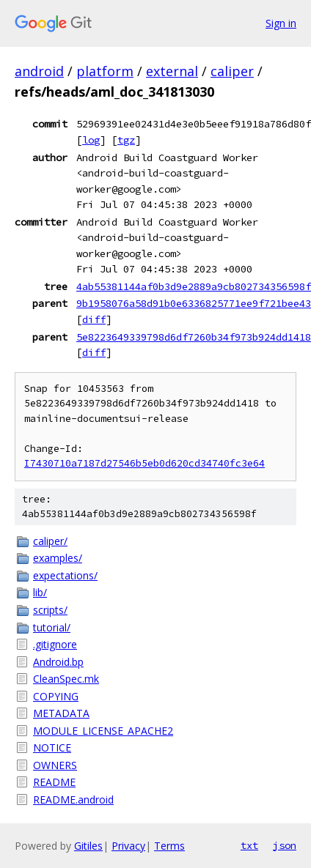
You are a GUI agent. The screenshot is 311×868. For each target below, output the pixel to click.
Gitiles (88, 846)
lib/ (40, 592)
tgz (126, 140)
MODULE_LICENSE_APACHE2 (103, 731)
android (39, 71)
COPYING (56, 696)
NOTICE (52, 748)
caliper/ (50, 541)
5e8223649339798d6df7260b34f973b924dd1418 (194, 337)
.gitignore (55, 644)
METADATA (61, 713)
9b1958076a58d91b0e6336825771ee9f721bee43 (194, 303)
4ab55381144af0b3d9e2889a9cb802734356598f (194, 286)
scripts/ (50, 610)
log (91, 140)
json (285, 845)
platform (105, 71)
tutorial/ (52, 627)
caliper (232, 71)
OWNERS (55, 765)
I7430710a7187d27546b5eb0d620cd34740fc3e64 (144, 463)
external (172, 71)
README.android (73, 800)
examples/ (58, 558)
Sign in (281, 23)
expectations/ (65, 575)
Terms (169, 846)
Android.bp (58, 662)
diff (94, 319)
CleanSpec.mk (66, 679)
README (54, 782)
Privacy (128, 846)
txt (249, 845)
